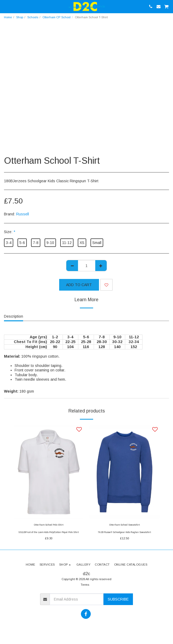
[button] (6, 6)
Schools (33, 17)
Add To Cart (79, 285)
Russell (23, 214)
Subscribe (118, 599)
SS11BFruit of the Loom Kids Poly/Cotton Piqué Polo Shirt (49, 532)
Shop (20, 17)
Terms (85, 585)
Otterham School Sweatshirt (125, 525)
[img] (49, 472)
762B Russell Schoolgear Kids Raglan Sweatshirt (124, 532)
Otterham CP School (57, 17)
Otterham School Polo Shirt (49, 525)
